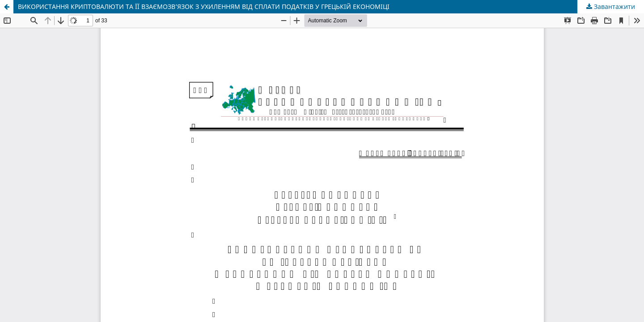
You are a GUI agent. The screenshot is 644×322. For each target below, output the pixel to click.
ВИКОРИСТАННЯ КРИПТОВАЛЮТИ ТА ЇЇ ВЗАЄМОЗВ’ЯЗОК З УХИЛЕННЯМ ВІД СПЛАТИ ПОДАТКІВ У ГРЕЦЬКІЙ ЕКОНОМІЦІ (204, 6)
